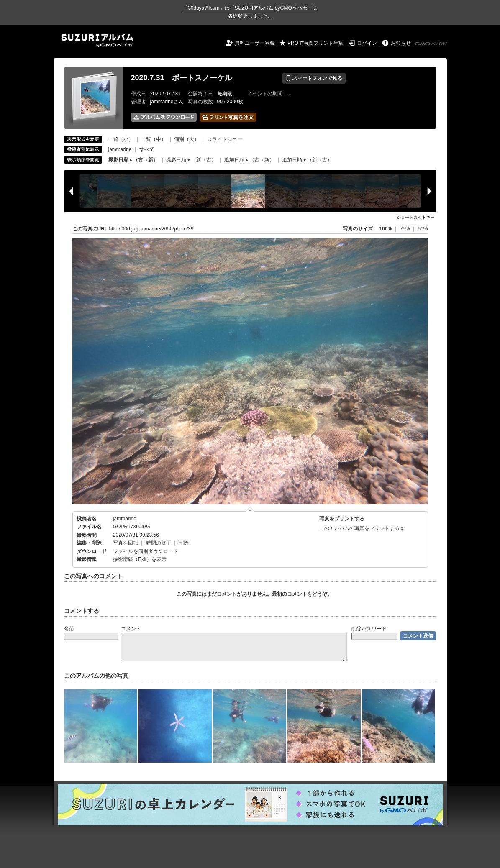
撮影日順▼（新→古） (191, 160)
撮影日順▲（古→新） (133, 160)
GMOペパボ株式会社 (431, 44)
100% (386, 229)
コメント (131, 629)
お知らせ (401, 43)
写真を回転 (126, 543)
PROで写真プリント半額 (315, 43)
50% (423, 229)
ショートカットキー (415, 217)
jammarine (120, 149)
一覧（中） (154, 139)
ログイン (367, 43)
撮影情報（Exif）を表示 (140, 559)
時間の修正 (159, 543)
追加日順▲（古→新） (249, 160)
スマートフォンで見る (314, 78)
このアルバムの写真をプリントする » (362, 528)
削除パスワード (369, 629)
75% (406, 229)
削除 (184, 543)
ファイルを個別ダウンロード (146, 551)
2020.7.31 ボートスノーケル (182, 78)
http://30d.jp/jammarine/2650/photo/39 (151, 229)
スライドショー (225, 139)
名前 (69, 629)
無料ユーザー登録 (255, 43)
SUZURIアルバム (97, 40)
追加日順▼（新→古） (307, 160)
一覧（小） (121, 139)
